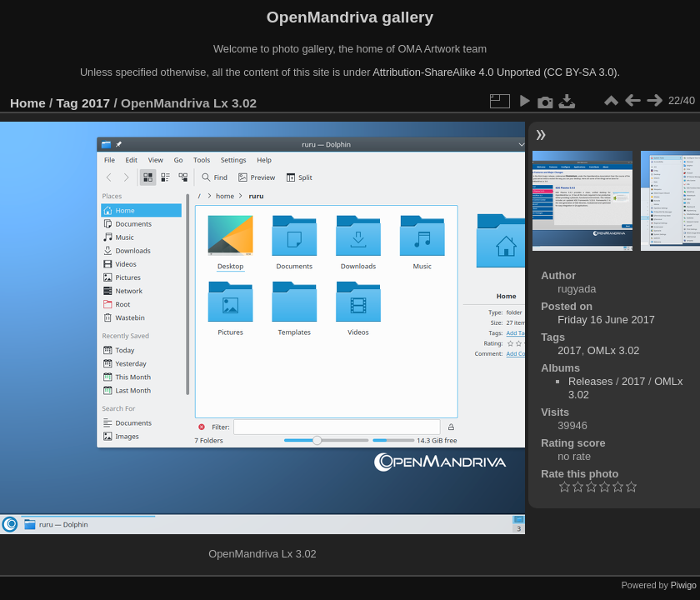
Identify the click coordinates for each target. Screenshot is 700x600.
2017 (96, 103)
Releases (590, 381)
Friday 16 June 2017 (606, 320)
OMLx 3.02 (614, 350)
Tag (67, 103)
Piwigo (684, 585)
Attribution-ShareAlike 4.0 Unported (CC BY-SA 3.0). (496, 72)
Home (28, 103)
